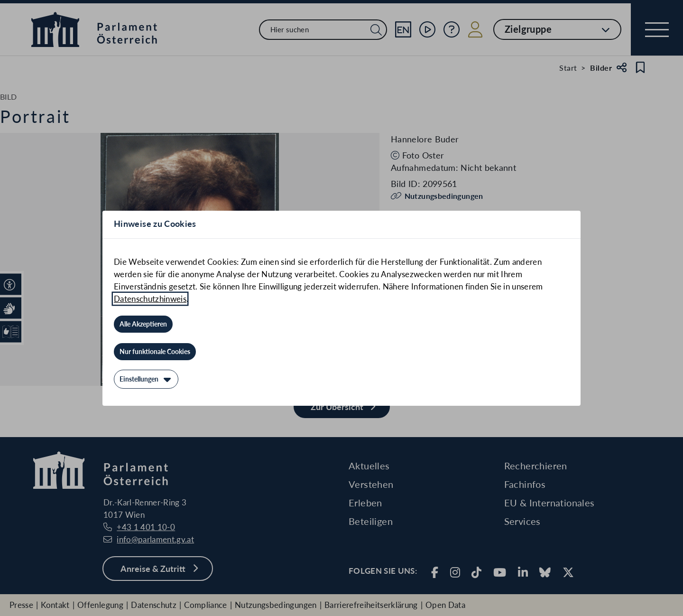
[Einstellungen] (146, 379)
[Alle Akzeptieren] (143, 324)
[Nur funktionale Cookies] (155, 352)
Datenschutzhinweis (150, 299)
